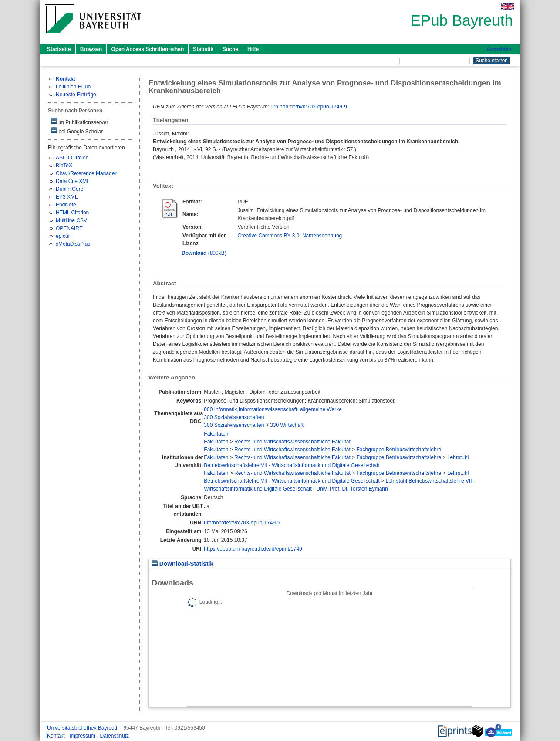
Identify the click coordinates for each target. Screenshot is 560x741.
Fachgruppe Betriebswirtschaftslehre (399, 450)
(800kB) (204, 253)
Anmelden (499, 49)
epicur (63, 236)
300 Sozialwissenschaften (234, 417)
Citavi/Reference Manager (86, 173)
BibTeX (64, 166)
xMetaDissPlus (73, 244)
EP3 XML (67, 197)
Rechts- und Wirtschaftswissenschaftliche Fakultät (292, 442)
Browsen (91, 49)
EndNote (66, 205)
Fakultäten (216, 434)
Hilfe (253, 49)
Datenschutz (114, 736)
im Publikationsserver (79, 122)
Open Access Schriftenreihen (147, 49)
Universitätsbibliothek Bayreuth (84, 728)
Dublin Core (69, 189)
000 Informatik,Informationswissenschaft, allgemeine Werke (273, 409)
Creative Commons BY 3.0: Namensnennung (290, 236)
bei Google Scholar (77, 131)
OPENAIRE (69, 228)
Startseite (59, 49)
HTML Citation (72, 213)
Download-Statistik (182, 564)
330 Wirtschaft (287, 425)
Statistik (203, 49)
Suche (230, 49)
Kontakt (57, 736)
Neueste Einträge (76, 95)
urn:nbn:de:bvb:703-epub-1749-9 (309, 107)
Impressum (83, 736)
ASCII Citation (72, 158)
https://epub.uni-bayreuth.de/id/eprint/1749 (253, 549)
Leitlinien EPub (73, 87)
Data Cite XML (73, 181)
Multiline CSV (71, 220)
